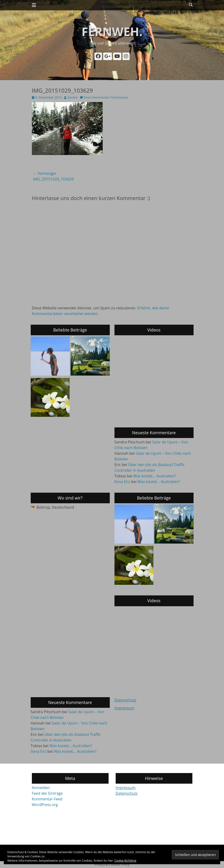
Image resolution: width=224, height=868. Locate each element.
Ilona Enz (122, 482)
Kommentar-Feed (47, 799)
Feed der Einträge (47, 793)
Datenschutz (125, 700)
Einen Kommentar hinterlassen (106, 97)
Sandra (73, 97)
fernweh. (112, 32)
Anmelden (41, 788)
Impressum (124, 708)
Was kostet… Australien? (154, 476)
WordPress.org (45, 805)
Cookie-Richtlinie (125, 861)
